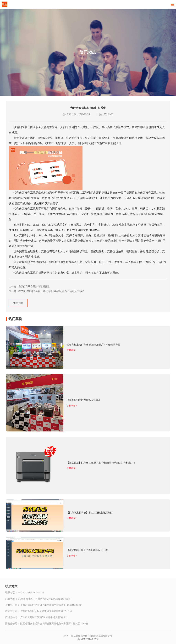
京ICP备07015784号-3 (88, 639)
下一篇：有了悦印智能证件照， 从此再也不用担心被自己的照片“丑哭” (46, 291)
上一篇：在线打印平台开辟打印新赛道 (29, 287)
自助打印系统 (27, 193)
